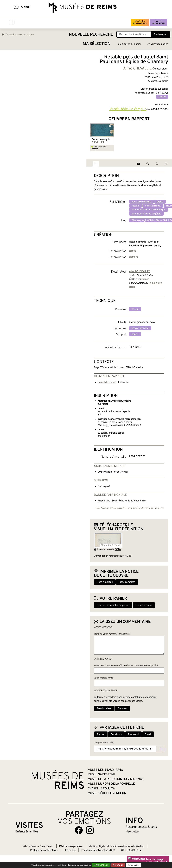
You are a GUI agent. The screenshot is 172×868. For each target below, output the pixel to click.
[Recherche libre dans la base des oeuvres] (134, 34)
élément (133, 257)
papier (135, 334)
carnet (132, 251)
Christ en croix (153, 206)
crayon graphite (140, 328)
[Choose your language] (131, 850)
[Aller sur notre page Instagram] (90, 830)
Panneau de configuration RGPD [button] (98, 850)
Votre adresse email (104, 678)
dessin (162, 97)
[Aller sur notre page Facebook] (79, 830)
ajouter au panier (130, 44)
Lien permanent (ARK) (104, 743)
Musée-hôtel (128, 109)
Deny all (119, 865)
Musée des (140, 22)
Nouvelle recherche (91, 35)
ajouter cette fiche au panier (113, 605)
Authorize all (101, 865)
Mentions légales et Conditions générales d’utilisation (116, 846)
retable (135, 206)
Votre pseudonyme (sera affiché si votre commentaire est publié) (126, 666)
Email (148, 735)
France (145, 279)
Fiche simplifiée (105, 582)
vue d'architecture (141, 202)
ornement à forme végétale (146, 214)
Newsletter (132, 832)
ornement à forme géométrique (149, 210)
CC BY (118, 550)
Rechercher (161, 35)
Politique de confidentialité (44, 850)
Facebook (116, 735)
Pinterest (133, 735)
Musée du (111, 784)
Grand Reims (47, 846)
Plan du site (70, 850)
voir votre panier (158, 44)
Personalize (134, 865)
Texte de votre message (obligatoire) (112, 634)
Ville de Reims (30, 846)
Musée (159, 22)
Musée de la (116, 779)
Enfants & (27, 832)
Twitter (101, 735)
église (160, 202)
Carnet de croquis (101, 140)
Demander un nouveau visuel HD (111, 556)
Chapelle (101, 789)
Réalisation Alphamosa (71, 846)
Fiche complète (127, 582)
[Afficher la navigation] (16, 7)
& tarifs (141, 827)
